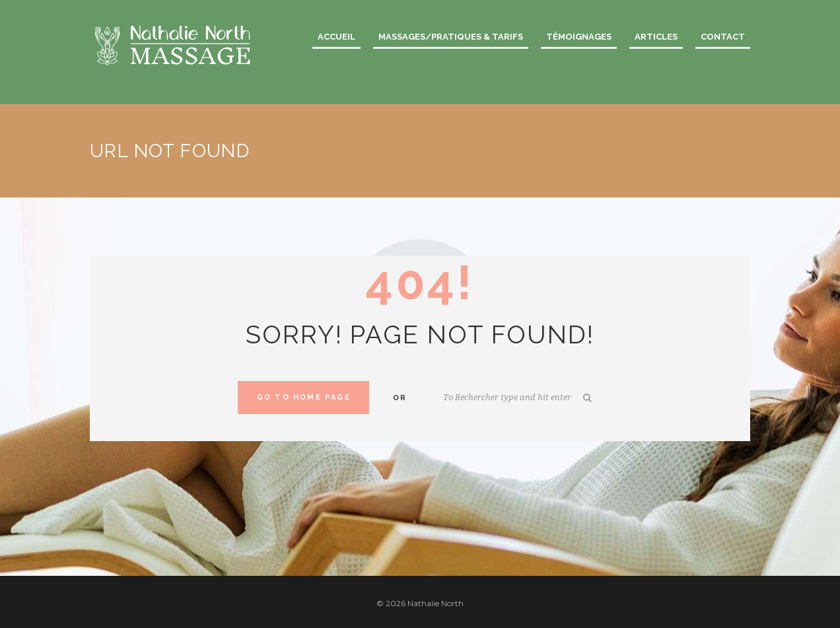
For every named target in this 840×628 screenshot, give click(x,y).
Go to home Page (304, 397)
